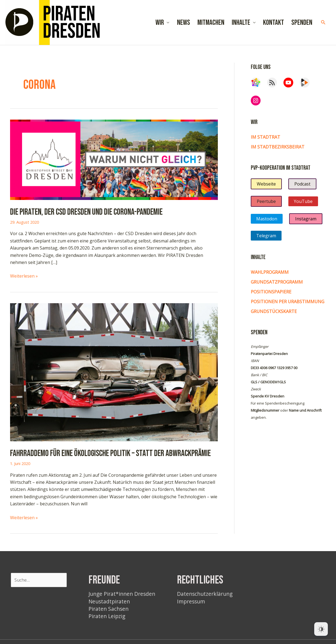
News (184, 23)
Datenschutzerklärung (205, 594)
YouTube (303, 201)
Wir (160, 23)
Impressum (191, 601)
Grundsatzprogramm (277, 282)
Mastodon (267, 219)
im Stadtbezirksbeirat (278, 147)
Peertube (266, 201)
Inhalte (241, 23)
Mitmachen (211, 23)
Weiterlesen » (24, 276)
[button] (323, 22)
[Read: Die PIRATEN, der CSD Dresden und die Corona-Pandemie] (114, 159)
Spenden (302, 23)
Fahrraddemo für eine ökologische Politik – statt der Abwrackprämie (110, 453)
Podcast (302, 184)
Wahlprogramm (270, 272)
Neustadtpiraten (109, 601)
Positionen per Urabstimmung (288, 302)
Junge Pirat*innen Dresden (122, 594)
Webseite (266, 184)
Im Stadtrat (265, 137)
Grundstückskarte (274, 311)
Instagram (306, 219)
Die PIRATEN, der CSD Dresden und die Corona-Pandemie (86, 212)
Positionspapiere (271, 292)
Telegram (266, 236)
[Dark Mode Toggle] (321, 629)
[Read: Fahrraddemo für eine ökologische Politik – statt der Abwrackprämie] (114, 372)
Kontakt (274, 23)
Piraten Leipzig (107, 616)
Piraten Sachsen (109, 609)
